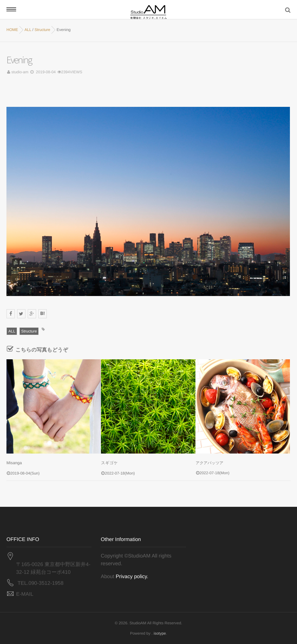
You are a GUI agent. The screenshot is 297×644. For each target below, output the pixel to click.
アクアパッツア (210, 463)
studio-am (20, 72)
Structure (29, 331)
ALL (12, 331)
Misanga (14, 463)
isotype (160, 633)
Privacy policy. (132, 576)
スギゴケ (109, 463)
